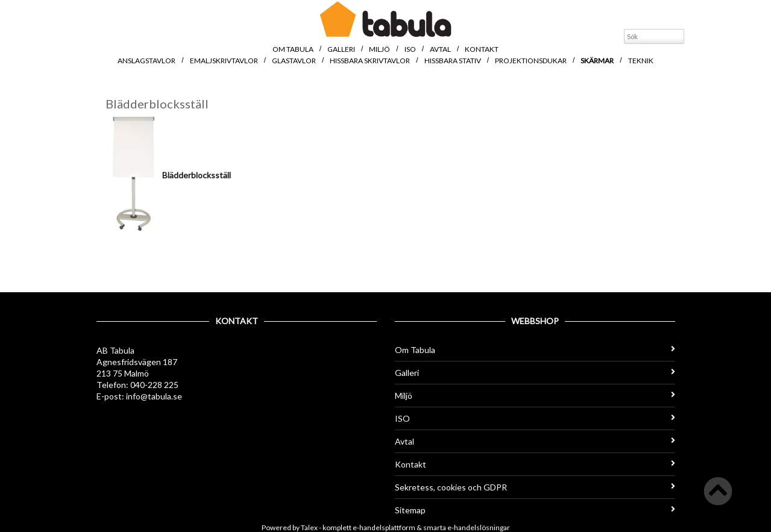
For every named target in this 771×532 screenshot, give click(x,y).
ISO (410, 49)
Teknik (641, 61)
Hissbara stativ (453, 61)
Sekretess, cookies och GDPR (535, 487)
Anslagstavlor (146, 61)
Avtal (440, 49)
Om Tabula (293, 49)
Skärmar (597, 61)
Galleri (341, 49)
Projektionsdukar (531, 61)
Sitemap (535, 510)
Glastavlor (294, 61)
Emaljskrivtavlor (224, 61)
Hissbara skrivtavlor (370, 61)
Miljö (379, 49)
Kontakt (482, 49)
